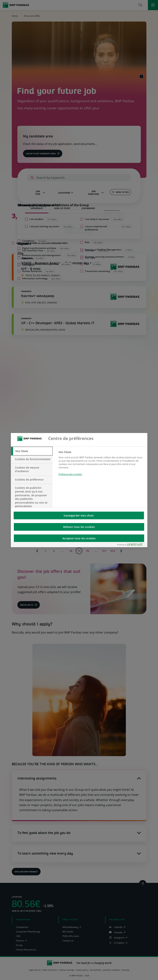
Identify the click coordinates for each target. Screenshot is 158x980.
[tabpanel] (101, 465)
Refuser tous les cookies (79, 527)
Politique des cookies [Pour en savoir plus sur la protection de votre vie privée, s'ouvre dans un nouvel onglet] (70, 474)
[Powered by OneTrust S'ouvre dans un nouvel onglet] (131, 545)
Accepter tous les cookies (79, 538)
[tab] (32, 451)
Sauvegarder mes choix (79, 515)
